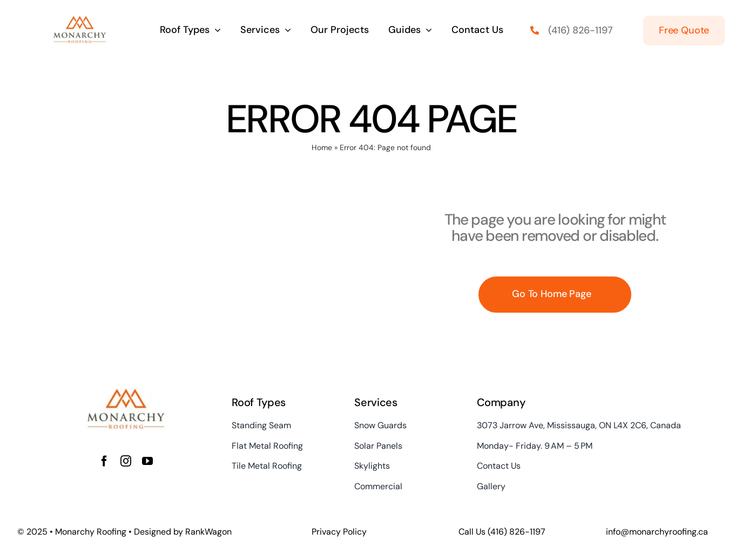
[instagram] (126, 461)
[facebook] (104, 461)
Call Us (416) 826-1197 (502, 532)
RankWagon (208, 532)
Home (322, 147)
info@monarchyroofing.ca (657, 532)
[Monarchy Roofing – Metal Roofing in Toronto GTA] (80, 21)
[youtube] (147, 461)
